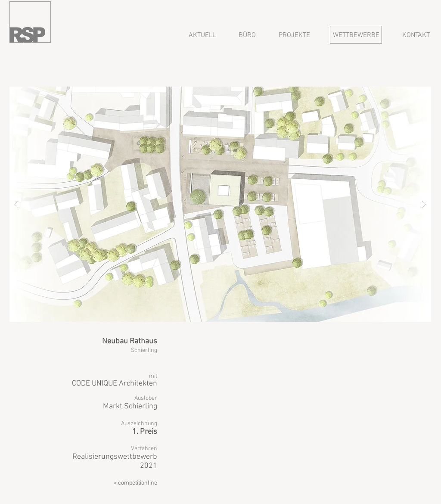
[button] (220, 204)
